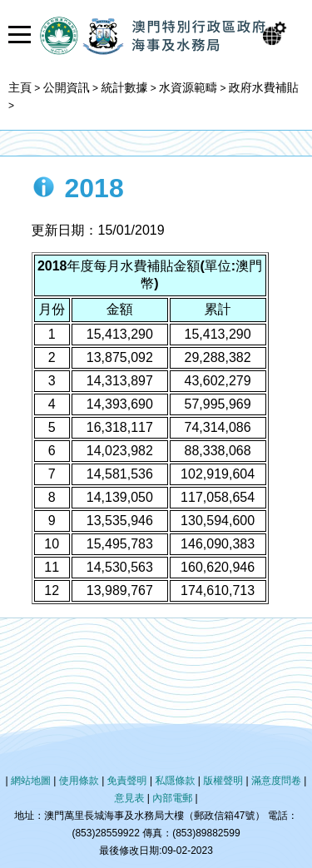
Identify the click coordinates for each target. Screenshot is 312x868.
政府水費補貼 (264, 87)
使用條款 (79, 781)
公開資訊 (67, 87)
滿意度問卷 (276, 781)
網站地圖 (31, 781)
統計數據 (124, 87)
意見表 (129, 798)
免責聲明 (127, 781)
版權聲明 (223, 781)
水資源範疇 (188, 87)
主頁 (20, 87)
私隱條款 (175, 781)
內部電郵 (172, 798)
